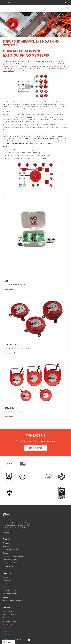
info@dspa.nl (7, 625)
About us (6, 577)
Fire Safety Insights (9, 590)
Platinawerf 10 (8, 611)
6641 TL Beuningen (9, 615)
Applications (7, 546)
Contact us (7, 597)
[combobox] (8, 642)
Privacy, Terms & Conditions (12, 600)
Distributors (7, 580)
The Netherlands (9, 618)
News (5, 587)
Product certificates (10, 563)
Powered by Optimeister (11, 532)
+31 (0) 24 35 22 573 (10, 621)
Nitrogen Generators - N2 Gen (13, 556)
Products (6, 543)
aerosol (29, 117)
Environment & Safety (10, 560)
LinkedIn (7, 631)
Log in (67, 3)
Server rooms (57, 68)
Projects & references (10, 550)
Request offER (35, 448)
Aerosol (6, 553)
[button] (9, 3)
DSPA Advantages (9, 566)
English (7, 642)
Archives (11, 71)
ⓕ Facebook (7, 634)
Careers (6, 584)
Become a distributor (10, 594)
